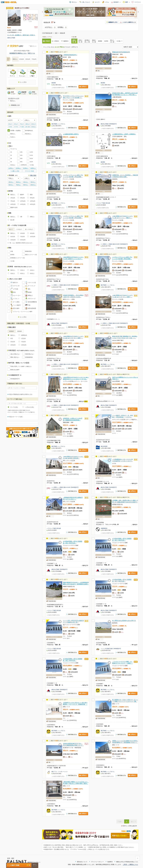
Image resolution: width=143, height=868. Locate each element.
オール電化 (16, 302)
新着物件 (12, 331)
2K (11, 155)
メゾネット (16, 299)
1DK (21, 152)
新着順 (100, 41)
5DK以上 (13, 165)
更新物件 (20, 331)
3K (11, 158)
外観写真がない (30, 354)
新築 (31, 195)
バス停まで (19, 229)
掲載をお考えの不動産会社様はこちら (127, 862)
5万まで (16, 124)
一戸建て (32, 76)
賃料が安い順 (80, 41)
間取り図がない (15, 357)
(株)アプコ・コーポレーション (60, 772)
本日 (12, 338)
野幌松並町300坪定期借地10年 (121, 52)
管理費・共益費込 (16, 131)
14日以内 (24, 345)
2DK (21, 155)
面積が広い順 (94, 41)
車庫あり (30, 295)
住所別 (106, 41)
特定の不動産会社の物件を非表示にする (21, 394)
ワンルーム (14, 149)
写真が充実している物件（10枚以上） (21, 366)
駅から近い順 (112, 41)
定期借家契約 (29, 357)
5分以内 (13, 237)
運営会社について (82, 862)
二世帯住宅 (23, 165)
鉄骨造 (12, 255)
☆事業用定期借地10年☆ (70, 55)
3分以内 (32, 233)
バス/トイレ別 (32, 283)
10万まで (28, 124)
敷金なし (13, 134)
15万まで (34, 124)
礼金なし (13, 137)
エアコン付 (16, 286)
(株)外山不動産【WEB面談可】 (109, 124)
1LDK (31, 152)
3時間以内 (24, 335)
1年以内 (13, 198)
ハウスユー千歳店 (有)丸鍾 (103, 203)
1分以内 (22, 233)
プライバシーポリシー (97, 862)
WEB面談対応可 (15, 379)
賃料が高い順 (74, 41)
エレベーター (17, 295)
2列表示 (48, 41)
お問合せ (84, 87)
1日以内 (22, 59)
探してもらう (86, 2)
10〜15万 (28, 127)
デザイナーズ (32, 299)
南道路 (30, 292)
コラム (107, 2)
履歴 (127, 2)
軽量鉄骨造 (28, 251)
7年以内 (13, 201)
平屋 (29, 305)
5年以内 (32, 198)
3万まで (10, 124)
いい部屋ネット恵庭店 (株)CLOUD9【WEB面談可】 (114, 244)
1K (11, 152)
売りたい (75, 2)
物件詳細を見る (73, 87)
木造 (12, 251)
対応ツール (31, 53)
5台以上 (32, 273)
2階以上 (32, 217)
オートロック (32, 286)
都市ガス (16, 283)
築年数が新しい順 (87, 41)
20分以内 (23, 240)
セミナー (98, 2)
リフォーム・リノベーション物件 (23, 312)
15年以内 (33, 201)
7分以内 (22, 237)
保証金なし (28, 134)
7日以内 (34, 59)
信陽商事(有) (104, 528)
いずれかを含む (30, 407)
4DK (21, 162)
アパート (12, 76)
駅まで (11, 229)
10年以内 (23, 201)
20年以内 (13, 204)
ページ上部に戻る (138, 858)
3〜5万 (10, 127)
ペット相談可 (17, 305)
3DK (21, 158)
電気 (29, 289)
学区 (35, 93)
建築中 (22, 195)
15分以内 (13, 240)
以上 (11, 168)
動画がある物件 (15, 370)
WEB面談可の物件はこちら (18, 53)
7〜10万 (22, 127)
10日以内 (13, 345)
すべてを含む (14, 407)
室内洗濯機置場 (32, 302)
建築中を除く (14, 208)
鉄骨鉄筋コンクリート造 (17, 258)
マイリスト (138, 2)
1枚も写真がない (15, 354)
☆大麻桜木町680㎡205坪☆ (71, 134)
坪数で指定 (33, 175)
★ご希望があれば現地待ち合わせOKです (124, 621)
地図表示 (66, 41)
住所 (14, 93)
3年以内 (22, 198)
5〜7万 (16, 127)
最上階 (12, 220)
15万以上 (34, 127)
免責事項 (110, 862)
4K (11, 162)
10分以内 (33, 237)
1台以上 (22, 270)
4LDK (31, 162)
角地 (14, 292)
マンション (22, 76)
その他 (32, 165)
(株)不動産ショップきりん (58, 124)
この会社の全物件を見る (58, 88)
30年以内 (33, 204)
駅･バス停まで (29, 229)
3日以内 (28, 59)
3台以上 (13, 273)
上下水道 (16, 289)
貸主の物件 (16, 308)
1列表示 (57, 41)
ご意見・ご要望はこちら (130, 865)
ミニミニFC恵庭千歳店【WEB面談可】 (111, 649)
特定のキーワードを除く (16, 417)
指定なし (15, 59)
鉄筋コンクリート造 (31, 255)
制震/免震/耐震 (32, 308)
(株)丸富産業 (104, 446)
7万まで (22, 124)
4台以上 (22, 273)
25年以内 (23, 204)
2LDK (31, 155)
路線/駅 (24, 93)
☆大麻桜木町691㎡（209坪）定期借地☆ (124, 134)
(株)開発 (54, 83)
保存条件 (116, 2)
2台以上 (32, 270)
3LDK (31, 158)
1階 (21, 217)
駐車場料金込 (29, 131)
